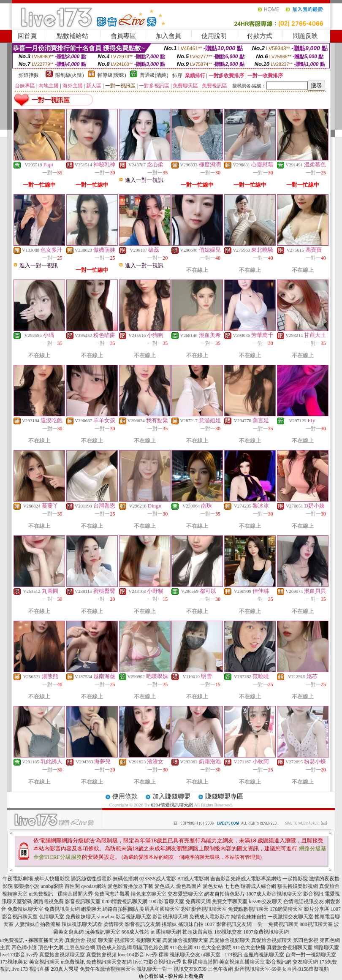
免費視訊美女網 (62, 909)
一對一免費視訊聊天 (276, 924)
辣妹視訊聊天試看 (82, 924)
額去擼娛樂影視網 (298, 886)
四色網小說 (24, 947)
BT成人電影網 (193, 879)
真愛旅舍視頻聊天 (230, 940)
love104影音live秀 (137, 955)
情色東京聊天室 (149, 894)
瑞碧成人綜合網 (258, 886)
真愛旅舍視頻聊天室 (290, 947)
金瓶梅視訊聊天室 (264, 955)
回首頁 (27, 36)
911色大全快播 (249, 947)
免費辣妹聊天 (81, 917)
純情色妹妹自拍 (249, 917)
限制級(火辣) (70, 75)
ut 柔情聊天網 (166, 932)
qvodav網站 (94, 886)
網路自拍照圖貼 (120, 909)
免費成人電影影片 (209, 917)
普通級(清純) (154, 75)
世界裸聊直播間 (200, 962)
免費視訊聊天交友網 (109, 962)
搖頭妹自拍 (191, 924)
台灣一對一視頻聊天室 (311, 955)
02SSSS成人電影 (158, 879)
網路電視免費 (49, 901)
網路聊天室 (326, 947)
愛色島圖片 (189, 886)
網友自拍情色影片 (225, 894)
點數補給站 (72, 36)
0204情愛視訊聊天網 (172, 805)
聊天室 (106, 940)
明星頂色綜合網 (151, 947)
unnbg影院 (52, 886)
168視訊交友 (228, 932)
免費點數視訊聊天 (248, 909)
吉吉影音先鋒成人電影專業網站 (246, 879)
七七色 (232, 886)
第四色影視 (306, 940)
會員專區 (123, 36)
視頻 (92, 940)
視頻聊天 (125, 940)
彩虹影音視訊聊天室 (204, 909)
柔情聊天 (114, 924)
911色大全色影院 (213, 947)
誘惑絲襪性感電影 (91, 879)
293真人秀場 (65, 969)
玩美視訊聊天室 (103, 932)
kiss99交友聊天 (265, 901)
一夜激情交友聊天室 (290, 917)
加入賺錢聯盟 (171, 796)
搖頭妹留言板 (198, 932)
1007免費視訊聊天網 (266, 932)
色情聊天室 (52, 917)
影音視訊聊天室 (83, 901)
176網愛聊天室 (286, 909)
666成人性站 (136, 932)
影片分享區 (317, 909)
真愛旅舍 (75, 940)
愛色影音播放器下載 (130, 886)
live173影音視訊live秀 (157, 962)
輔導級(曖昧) (112, 75)
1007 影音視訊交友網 (228, 924)
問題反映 (305, 36)
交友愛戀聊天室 (185, 894)
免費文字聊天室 (230, 901)
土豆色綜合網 (80, 947)
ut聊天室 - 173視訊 (222, 955)
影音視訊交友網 (143, 924)
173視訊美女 (14, 962)
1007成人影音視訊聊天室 (274, 894)
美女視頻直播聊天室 (242, 962)
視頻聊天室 (149, 940)
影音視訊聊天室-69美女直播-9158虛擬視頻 (282, 969)
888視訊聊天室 (316, 924)
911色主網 (181, 947)
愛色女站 (213, 886)
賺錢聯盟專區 (224, 796)
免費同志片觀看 (112, 894)
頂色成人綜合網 (114, 947)
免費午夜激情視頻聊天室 (108, 969)
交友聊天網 (305, 962)
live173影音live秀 (19, 955)
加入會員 (168, 36)
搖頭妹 (169, 924)
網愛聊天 (91, 909)
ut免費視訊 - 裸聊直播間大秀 (61, 894)
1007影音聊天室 (166, 901)
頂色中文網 (51, 947)
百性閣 (72, 886)
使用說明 (214, 36)
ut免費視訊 (73, 962)
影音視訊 (313, 894)
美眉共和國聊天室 (160, 909)
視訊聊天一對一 (155, 969)
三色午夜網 (220, 969)
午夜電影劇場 (18, 879)
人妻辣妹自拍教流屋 (38, 924)
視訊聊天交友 (185, 955)
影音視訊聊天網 (170, 917)
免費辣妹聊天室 (25, 909)
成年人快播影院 (52, 879)
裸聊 (163, 955)
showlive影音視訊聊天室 (124, 917)
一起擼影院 (295, 879)
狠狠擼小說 (27, 886)
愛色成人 (165, 886)
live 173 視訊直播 (30, 969)
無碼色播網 (125, 879)
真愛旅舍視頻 (101, 955)
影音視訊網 (279, 962)
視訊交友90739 (190, 969)
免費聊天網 (198, 901)
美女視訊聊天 (44, 962)
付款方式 (260, 36)
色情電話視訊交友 (304, 901)
